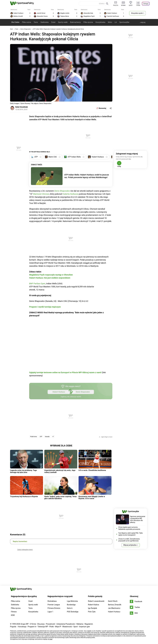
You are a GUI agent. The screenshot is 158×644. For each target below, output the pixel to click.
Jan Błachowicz (114, 608)
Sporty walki (63, 22)
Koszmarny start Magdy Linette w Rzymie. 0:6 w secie (92, 497)
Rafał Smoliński (22, 107)
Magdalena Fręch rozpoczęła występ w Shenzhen (51, 275)
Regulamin (89, 624)
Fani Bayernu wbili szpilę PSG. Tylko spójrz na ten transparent (131, 534)
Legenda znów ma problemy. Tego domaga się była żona (23, 471)
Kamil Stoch (113, 601)
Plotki (51, 627)
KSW (13, 615)
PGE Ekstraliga (73, 612)
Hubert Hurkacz (114, 612)
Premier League (54, 605)
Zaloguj (146, 4)
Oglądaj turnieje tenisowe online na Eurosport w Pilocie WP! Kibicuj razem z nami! (65, 372)
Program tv (32, 627)
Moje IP (58, 627)
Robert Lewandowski (96, 601)
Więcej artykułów (130, 545)
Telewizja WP (43, 627)
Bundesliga (71, 605)
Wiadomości (67, 627)
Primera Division (54, 608)
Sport (76, 627)
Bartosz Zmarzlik (115, 605)
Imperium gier (84, 627)
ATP (41, 437)
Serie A (70, 608)
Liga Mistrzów (72, 601)
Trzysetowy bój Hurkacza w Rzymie (24, 497)
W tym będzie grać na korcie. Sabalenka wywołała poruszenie (129, 528)
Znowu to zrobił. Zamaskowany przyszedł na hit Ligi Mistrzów (129, 540)
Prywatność (50, 624)
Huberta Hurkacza (70, 194)
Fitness (14, 612)
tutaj (51, 639)
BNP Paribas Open (37, 284)
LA (116, 22)
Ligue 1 (50, 612)
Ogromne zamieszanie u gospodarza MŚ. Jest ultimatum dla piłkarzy (138, 519)
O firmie (33, 624)
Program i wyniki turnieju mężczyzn (45, 307)
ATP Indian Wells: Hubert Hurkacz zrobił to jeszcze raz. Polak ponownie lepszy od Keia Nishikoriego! (87, 176)
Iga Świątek (92, 608)
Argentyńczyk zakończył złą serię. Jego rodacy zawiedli (60, 471)
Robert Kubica (93, 605)
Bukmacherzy (75, 22)
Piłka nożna (26, 22)
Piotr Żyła (92, 612)
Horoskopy (22, 627)
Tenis (36, 22)
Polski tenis (34, 437)
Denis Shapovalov (26, 29)
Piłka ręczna (88, 22)
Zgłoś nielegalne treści (25, 550)
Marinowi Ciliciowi (41, 194)
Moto (110, 22)
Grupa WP (25, 624)
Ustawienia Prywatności (66, 624)
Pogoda (13, 627)
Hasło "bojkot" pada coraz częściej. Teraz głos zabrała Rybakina (60, 497)
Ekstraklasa (52, 601)
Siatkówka (44, 22)
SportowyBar (124, 22)
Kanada (47, 437)
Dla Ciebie (15, 22)
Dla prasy (41, 624)
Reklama (80, 624)
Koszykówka (100, 22)
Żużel (53, 22)
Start (12, 29)
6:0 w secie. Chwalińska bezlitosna (92, 470)
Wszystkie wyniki (137, 13)
